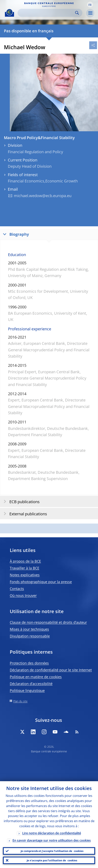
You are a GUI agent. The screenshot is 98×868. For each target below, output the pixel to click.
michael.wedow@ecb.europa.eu (43, 196)
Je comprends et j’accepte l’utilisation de (52, 851)
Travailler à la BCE (24, 568)
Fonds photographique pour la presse (41, 582)
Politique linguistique (27, 690)
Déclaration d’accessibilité (31, 684)
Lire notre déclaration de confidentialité (52, 833)
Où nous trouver (23, 595)
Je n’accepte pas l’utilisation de (52, 860)
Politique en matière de (36, 677)
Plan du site (20, 701)
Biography (15, 234)
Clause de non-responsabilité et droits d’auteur (48, 622)
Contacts (17, 589)
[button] (90, 5)
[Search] (47, 13)
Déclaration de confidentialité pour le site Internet (51, 670)
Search (77, 13)
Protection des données (29, 663)
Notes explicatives (25, 575)
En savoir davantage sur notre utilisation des (52, 840)
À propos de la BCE (25, 561)
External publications (24, 514)
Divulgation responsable (30, 636)
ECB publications (20, 502)
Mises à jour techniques (29, 629)
